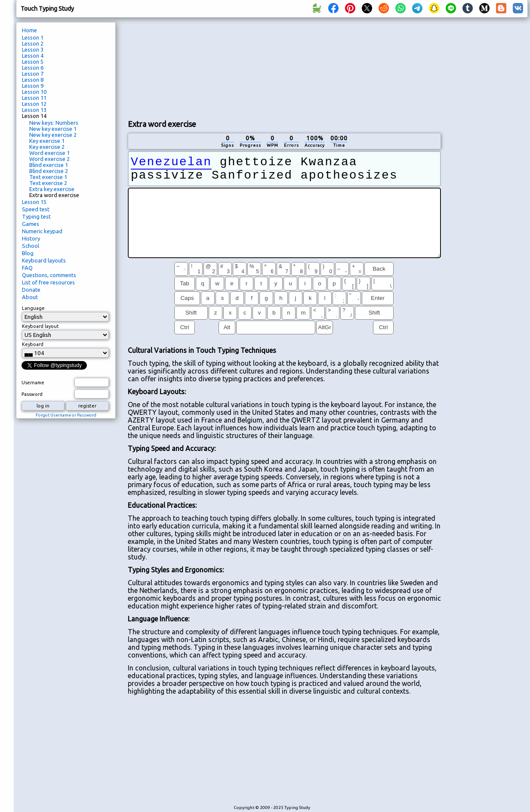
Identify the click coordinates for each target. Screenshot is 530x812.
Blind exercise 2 (49, 171)
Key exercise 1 (47, 141)
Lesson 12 (34, 104)
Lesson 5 (33, 62)
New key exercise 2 (53, 135)
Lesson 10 (34, 92)
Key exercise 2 (47, 147)
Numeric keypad (42, 231)
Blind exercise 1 (49, 165)
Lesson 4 (33, 56)
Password (32, 394)
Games (31, 224)
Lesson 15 (34, 202)
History (31, 238)
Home (29, 30)
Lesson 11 (34, 98)
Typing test (36, 216)
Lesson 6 (33, 68)
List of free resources (48, 282)
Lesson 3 (33, 49)
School (31, 246)
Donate (31, 290)
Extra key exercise (52, 189)
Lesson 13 (34, 110)
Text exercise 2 (48, 183)
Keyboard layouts (44, 260)
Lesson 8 (33, 80)
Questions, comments (49, 275)
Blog (28, 253)
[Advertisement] (176, 67)
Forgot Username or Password (66, 415)
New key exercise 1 (53, 129)
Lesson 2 (33, 43)
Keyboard (33, 344)
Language (33, 308)
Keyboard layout (40, 326)
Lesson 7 (33, 74)
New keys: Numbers (54, 123)
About (30, 297)
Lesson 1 (33, 37)
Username (33, 383)
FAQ (27, 268)
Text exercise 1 (48, 177)
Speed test (36, 209)
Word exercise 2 (49, 159)
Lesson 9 (33, 86)
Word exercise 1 (49, 153)
